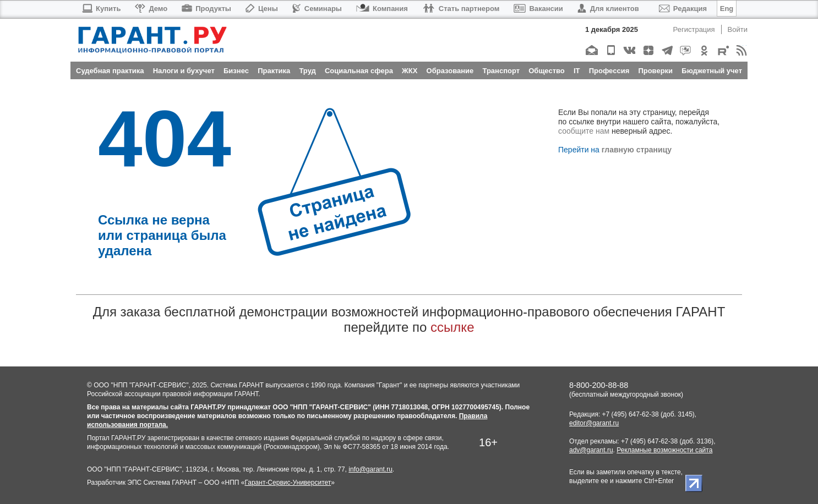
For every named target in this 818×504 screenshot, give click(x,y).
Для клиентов (608, 9)
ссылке (452, 327)
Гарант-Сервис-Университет (288, 483)
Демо (151, 9)
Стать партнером (461, 9)
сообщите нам (584, 131)
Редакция (683, 9)
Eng (727, 9)
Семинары (317, 9)
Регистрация (694, 29)
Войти (738, 29)
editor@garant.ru (594, 423)
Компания (382, 9)
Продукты (206, 9)
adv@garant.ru (591, 450)
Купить (101, 9)
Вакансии (538, 9)
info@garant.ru (370, 469)
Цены (262, 9)
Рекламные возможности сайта (664, 450)
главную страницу (637, 150)
